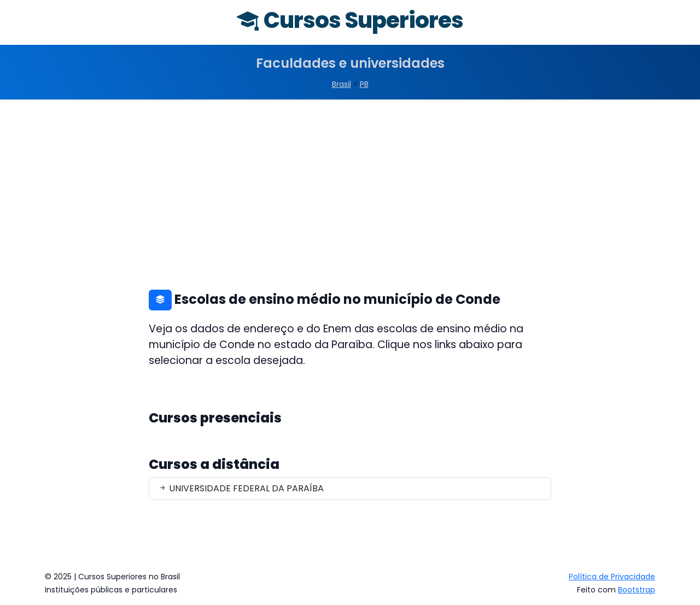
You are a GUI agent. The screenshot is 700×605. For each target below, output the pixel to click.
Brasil (342, 84)
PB (364, 84)
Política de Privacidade (612, 577)
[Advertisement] (350, 181)
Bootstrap (637, 590)
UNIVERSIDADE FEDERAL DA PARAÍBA (241, 488)
